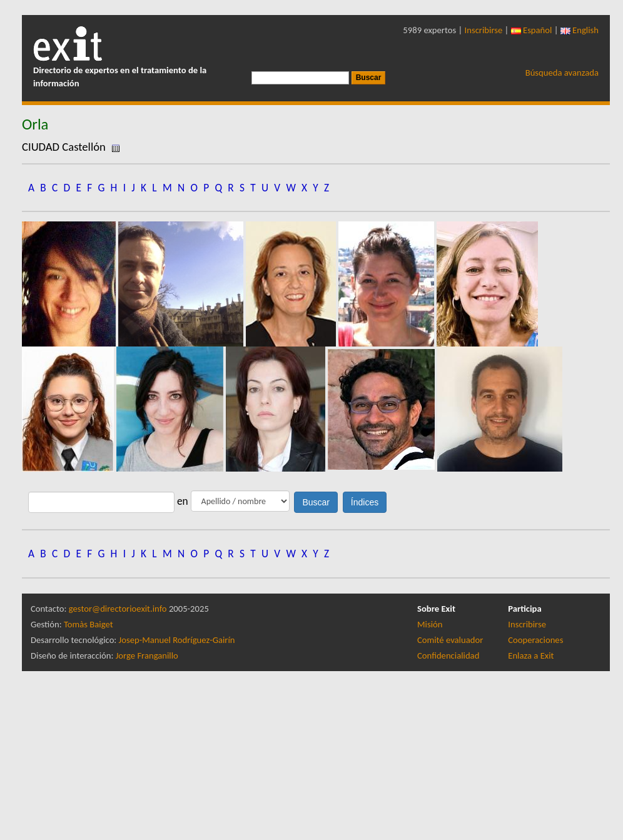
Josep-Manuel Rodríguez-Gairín (177, 640)
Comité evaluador (450, 640)
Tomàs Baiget (89, 624)
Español (532, 30)
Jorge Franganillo (147, 655)
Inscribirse (484, 30)
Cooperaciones (535, 640)
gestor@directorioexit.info (118, 609)
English (580, 30)
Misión (430, 624)
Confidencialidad (448, 655)
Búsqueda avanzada (562, 73)
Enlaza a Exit (531, 655)
